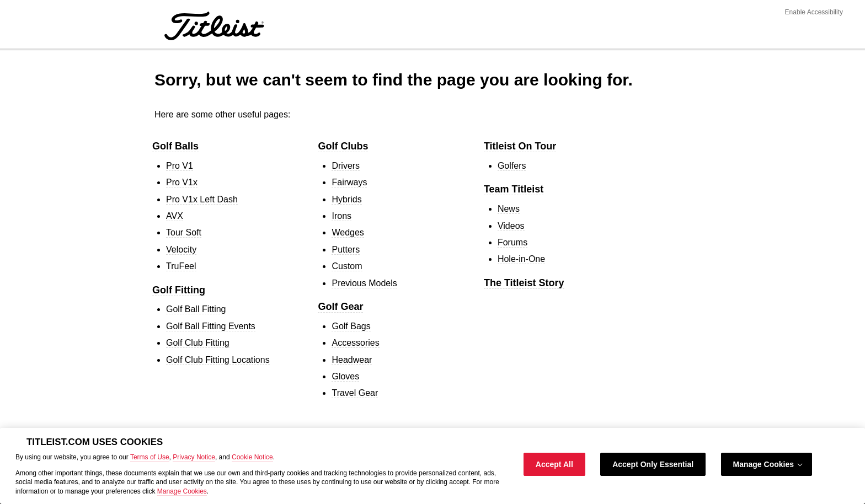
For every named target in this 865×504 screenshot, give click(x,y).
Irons (341, 216)
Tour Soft (184, 232)
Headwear (352, 360)
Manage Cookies (182, 491)
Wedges (348, 232)
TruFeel (181, 266)
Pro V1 (180, 166)
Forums (512, 242)
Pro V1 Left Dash (202, 199)
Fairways (349, 182)
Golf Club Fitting (198, 343)
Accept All (554, 464)
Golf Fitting (179, 290)
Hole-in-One (521, 259)
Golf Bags (351, 326)
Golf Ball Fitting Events (211, 326)
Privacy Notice (194, 457)
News (509, 209)
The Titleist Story (524, 283)
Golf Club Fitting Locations (218, 360)
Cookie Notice (252, 457)
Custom (347, 266)
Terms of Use (150, 457)
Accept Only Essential (653, 464)
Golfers (512, 166)
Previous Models (364, 283)
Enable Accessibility (814, 12)
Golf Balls (175, 146)
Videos (511, 226)
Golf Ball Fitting (196, 309)
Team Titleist (514, 189)
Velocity (181, 250)
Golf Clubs (343, 146)
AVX (175, 216)
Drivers (346, 166)
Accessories (355, 343)
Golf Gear (340, 307)
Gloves (345, 376)
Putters (346, 250)
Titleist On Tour (520, 146)
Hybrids (346, 199)
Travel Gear (355, 393)
